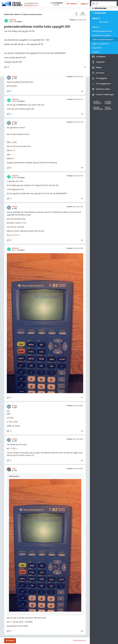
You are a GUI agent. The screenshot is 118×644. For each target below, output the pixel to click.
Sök (93, 4)
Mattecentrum (31, 5)
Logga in (84, 4)
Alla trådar (104, 22)
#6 (82, 240)
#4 (82, 168)
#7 (82, 398)
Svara (11, 641)
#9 (82, 461)
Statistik (96, 52)
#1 (85, 67)
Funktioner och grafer (102, 35)
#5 (82, 199)
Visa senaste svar (79, 641)
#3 (82, 114)
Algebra (96, 27)
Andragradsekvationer (102, 31)
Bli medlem (72, 4)
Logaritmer (97, 48)
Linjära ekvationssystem (32, 14)
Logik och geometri (100, 44)
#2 (82, 91)
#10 (82, 631)
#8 (82, 431)
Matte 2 (18, 14)
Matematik (9, 14)
